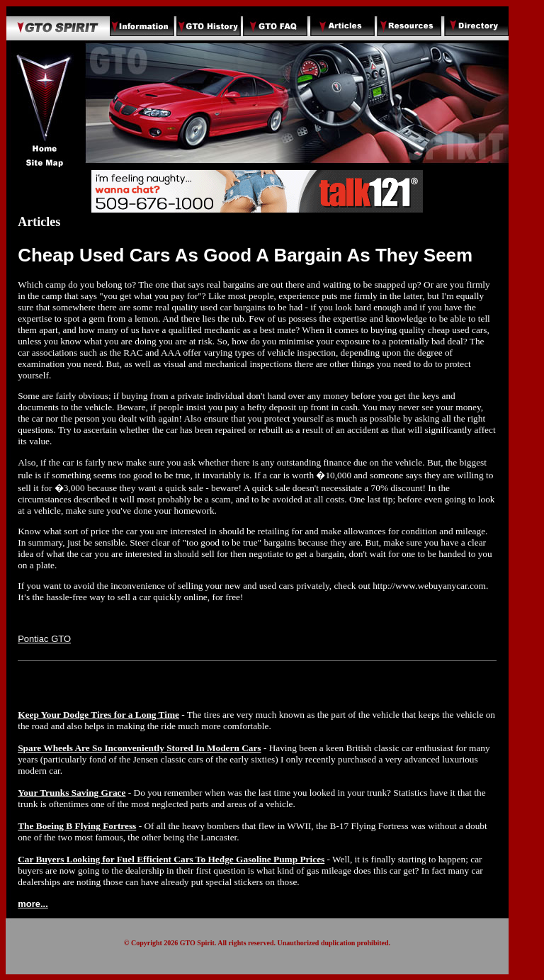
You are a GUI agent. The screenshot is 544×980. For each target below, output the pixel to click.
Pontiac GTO (44, 639)
